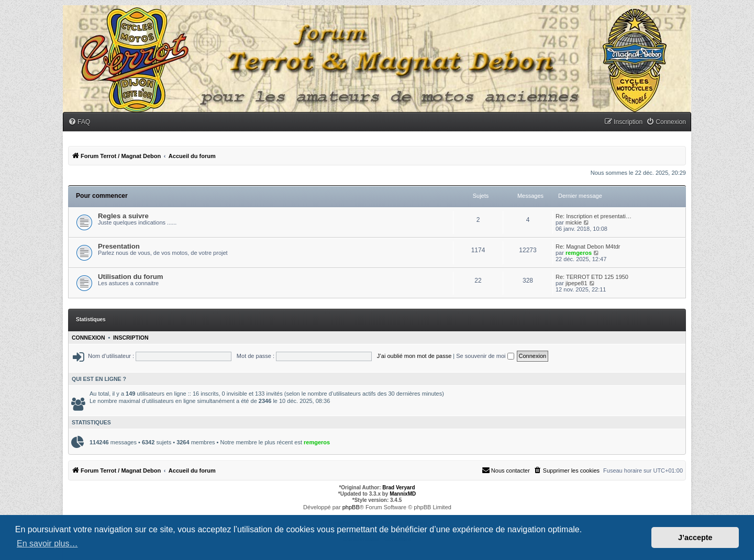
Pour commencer (102, 196)
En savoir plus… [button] (47, 544)
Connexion (88, 338)
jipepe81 (576, 283)
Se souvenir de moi (485, 356)
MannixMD (403, 494)
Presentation (119, 246)
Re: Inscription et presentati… (594, 216)
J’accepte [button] (695, 537)
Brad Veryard (398, 488)
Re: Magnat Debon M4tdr (588, 247)
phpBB (351, 507)
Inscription (131, 338)
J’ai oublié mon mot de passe (414, 356)
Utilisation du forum (131, 277)
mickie (574, 222)
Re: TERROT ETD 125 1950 (592, 277)
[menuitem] (79, 122)
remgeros (579, 253)
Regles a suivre (123, 216)
